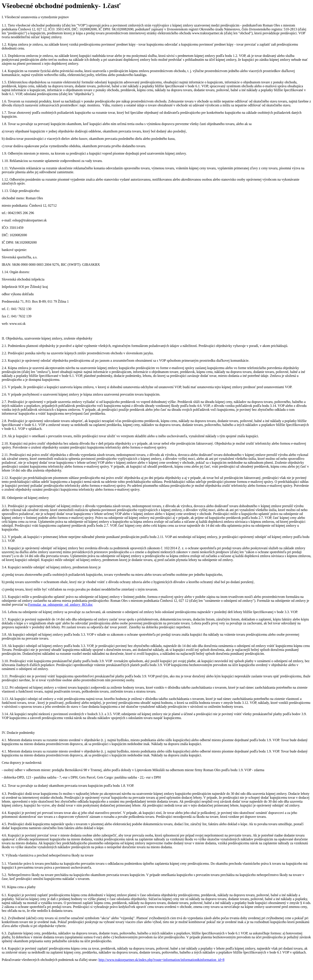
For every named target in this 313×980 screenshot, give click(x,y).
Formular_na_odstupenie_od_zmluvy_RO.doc (60, 605)
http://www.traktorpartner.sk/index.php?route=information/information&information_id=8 (161, 960)
